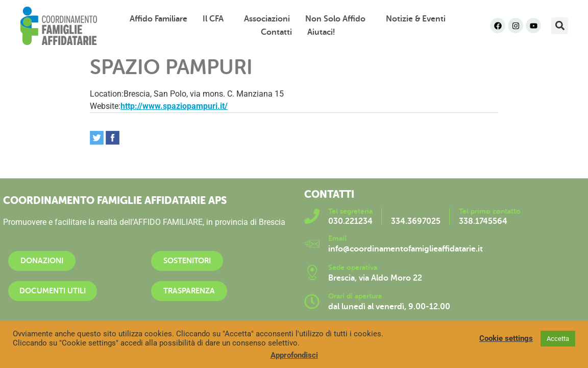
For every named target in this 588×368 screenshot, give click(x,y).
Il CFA (216, 19)
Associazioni (267, 19)
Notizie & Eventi (418, 19)
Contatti (276, 32)
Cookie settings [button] (506, 338)
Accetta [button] (558, 339)
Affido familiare (158, 19)
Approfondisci (294, 355)
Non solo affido (338, 19)
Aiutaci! (321, 32)
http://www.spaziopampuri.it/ (174, 106)
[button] (560, 26)
